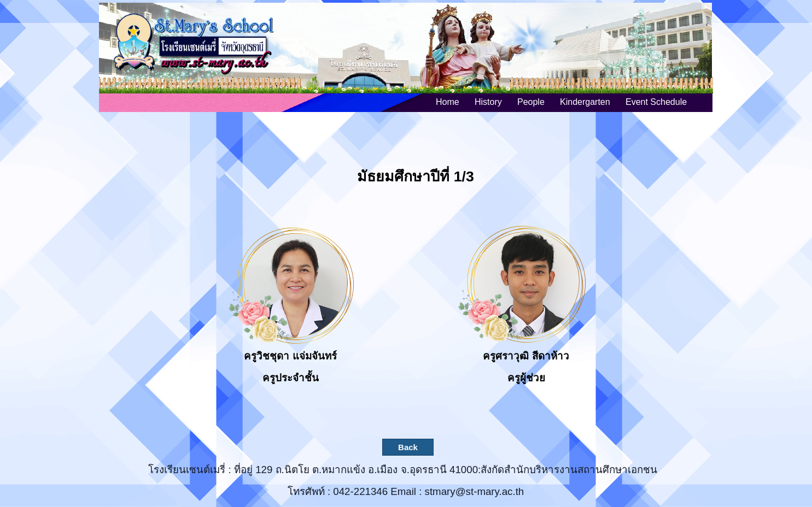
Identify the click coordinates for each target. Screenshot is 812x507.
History (488, 102)
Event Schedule (656, 102)
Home (448, 102)
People (531, 102)
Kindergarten (585, 102)
